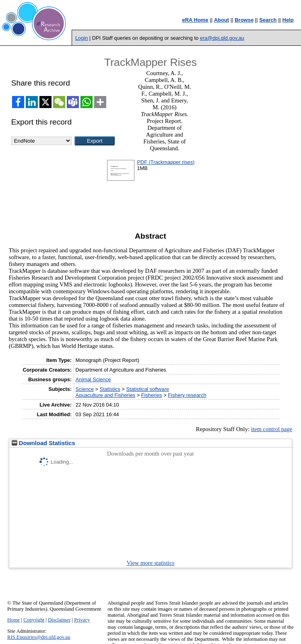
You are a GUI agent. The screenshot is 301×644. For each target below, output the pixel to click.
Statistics (110, 389)
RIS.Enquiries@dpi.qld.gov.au (39, 637)
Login (81, 38)
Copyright (34, 620)
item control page (272, 429)
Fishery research (187, 395)
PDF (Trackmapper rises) (166, 162)
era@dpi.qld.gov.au (222, 38)
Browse (244, 20)
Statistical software (147, 389)
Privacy (82, 620)
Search (268, 20)
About (222, 20)
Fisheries (152, 395)
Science (85, 389)
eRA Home (195, 20)
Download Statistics (43, 443)
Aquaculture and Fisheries (105, 395)
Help (288, 20)
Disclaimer (59, 620)
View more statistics (151, 563)
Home (13, 620)
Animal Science (93, 379)
